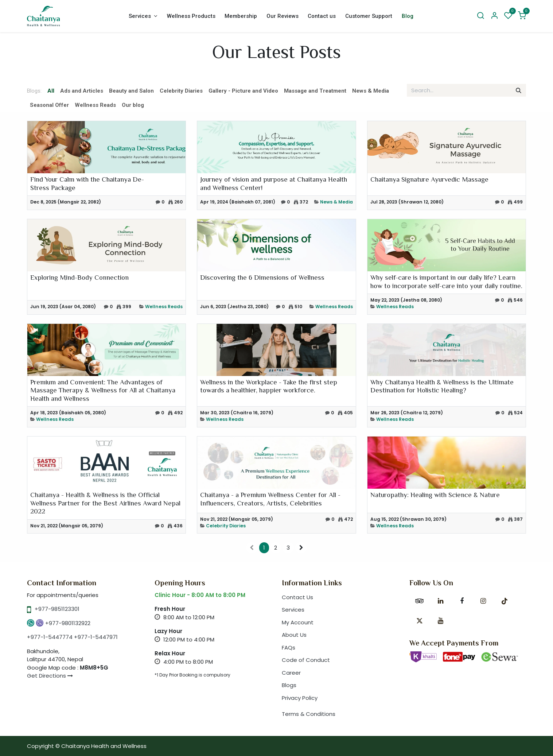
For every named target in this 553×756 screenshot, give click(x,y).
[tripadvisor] (420, 601)
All (51, 91)
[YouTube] (441, 621)
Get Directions (50, 676)
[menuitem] (143, 16)
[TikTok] (505, 601)
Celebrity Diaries (226, 526)
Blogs (289, 685)
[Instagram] (483, 601)
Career (291, 673)
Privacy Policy (300, 698)
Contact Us (297, 597)
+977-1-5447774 (50, 637)
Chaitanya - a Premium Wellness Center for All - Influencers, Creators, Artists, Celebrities (270, 500)
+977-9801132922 (68, 623)
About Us (294, 635)
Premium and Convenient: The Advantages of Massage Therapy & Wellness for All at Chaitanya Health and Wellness (103, 391)
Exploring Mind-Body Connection (79, 278)
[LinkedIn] (441, 601)
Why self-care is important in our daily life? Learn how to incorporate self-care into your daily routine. (446, 282)
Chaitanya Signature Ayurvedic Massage (429, 180)
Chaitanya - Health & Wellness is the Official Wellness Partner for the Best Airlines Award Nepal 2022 (105, 504)
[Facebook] (462, 601)
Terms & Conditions (309, 714)
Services (293, 610)
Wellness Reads (164, 307)
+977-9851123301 (57, 609)
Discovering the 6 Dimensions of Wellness (262, 278)
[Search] (480, 16)
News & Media (336, 202)
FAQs (289, 648)
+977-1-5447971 (96, 637)
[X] (420, 621)
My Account (298, 622)
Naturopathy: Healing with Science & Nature (435, 496)
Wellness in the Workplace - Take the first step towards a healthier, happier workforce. (269, 387)
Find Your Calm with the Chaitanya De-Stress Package (87, 184)
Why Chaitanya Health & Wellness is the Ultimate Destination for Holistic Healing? (442, 387)
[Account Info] (494, 16)
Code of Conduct (306, 660)
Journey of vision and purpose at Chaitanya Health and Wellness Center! (274, 184)
